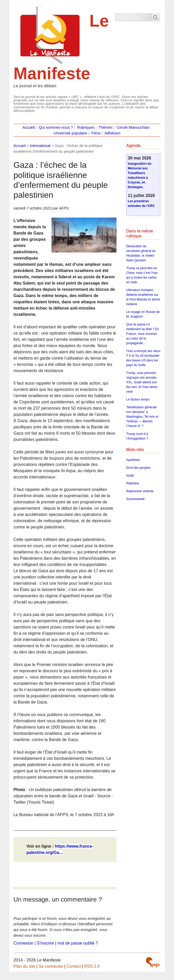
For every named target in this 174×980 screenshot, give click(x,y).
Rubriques (86, 127)
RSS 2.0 (92, 966)
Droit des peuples (138, 468)
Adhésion (112, 133)
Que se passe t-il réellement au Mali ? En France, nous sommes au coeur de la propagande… (143, 334)
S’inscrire (45, 943)
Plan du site (24, 966)
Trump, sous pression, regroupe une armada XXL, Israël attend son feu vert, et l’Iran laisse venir (142, 382)
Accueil (28, 127)
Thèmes (105, 127)
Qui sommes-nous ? (56, 127)
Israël (130, 476)
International (40, 146)
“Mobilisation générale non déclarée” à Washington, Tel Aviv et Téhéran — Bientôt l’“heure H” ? (142, 417)
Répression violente (140, 491)
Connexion (24, 943)
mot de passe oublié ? (78, 943)
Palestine (133, 483)
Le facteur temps (138, 399)
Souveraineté (135, 499)
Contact (74, 966)
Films (96, 133)
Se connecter (51, 966)
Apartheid (133, 460)
